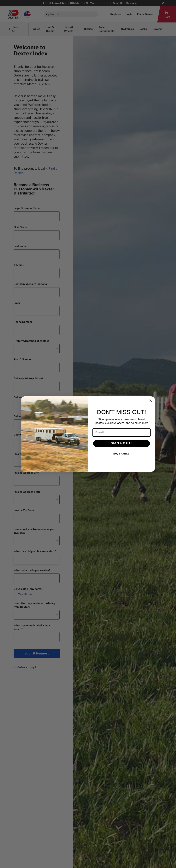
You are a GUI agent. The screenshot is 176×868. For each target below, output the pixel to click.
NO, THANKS (122, 454)
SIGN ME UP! (122, 443)
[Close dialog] (151, 401)
